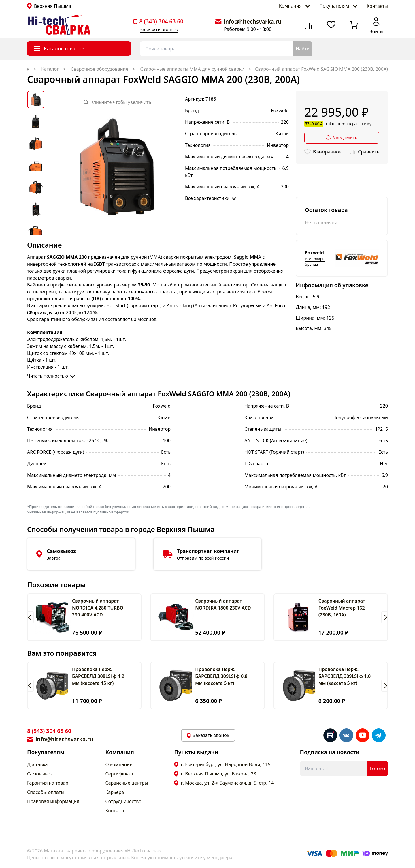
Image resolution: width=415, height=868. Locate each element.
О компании (119, 764)
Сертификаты (120, 774)
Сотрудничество (123, 801)
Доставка (37, 764)
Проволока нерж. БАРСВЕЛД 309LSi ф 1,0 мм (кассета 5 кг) (345, 676)
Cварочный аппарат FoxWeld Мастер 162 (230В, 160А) (342, 608)
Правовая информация (53, 801)
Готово (378, 768)
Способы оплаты (46, 792)
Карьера (115, 792)
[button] (30, 617)
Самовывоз (40, 774)
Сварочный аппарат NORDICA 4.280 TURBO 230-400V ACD (98, 608)
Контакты (377, 6)
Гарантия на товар (48, 783)
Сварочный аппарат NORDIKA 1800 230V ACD (223, 604)
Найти (303, 49)
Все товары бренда (315, 261)
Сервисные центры (127, 783)
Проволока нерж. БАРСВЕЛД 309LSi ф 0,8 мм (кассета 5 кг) (221, 676)
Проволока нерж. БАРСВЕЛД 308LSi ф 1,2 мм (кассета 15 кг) (98, 676)
